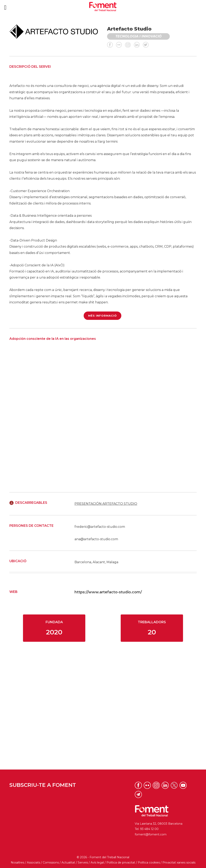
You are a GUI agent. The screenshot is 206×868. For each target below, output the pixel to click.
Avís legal (97, 863)
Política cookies (149, 863)
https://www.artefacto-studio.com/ (108, 592)
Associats (33, 863)
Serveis (83, 863)
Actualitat (68, 863)
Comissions (51, 863)
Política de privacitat (121, 863)
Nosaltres (18, 863)
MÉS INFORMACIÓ (102, 316)
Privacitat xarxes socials (179, 863)
